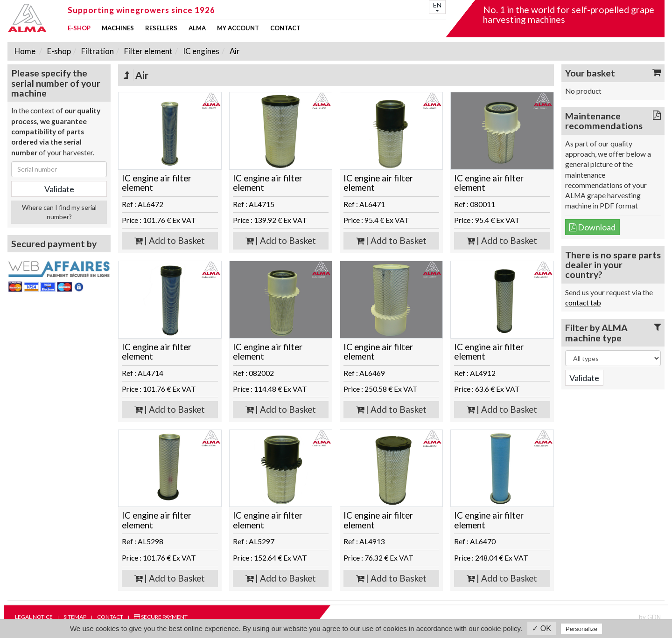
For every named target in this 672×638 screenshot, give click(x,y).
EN (437, 6)
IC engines (200, 51)
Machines (118, 28)
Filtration (97, 51)
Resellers (161, 28)
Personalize (581, 629)
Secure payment (161, 617)
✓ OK (542, 628)
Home (25, 51)
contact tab (583, 303)
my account (238, 28)
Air (234, 51)
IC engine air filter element (157, 183)
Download (592, 227)
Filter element (148, 51)
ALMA (197, 28)
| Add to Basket (170, 241)
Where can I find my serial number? (59, 212)
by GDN (650, 617)
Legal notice (34, 617)
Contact (285, 28)
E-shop (79, 28)
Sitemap (75, 617)
